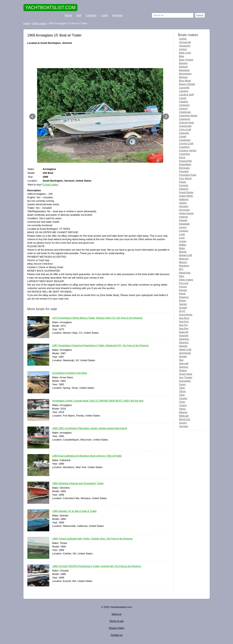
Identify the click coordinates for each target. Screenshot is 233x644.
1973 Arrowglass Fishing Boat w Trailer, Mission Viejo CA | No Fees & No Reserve (97, 318)
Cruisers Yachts (188, 150)
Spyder (183, 356)
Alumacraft (185, 42)
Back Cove (185, 53)
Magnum (184, 259)
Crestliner (184, 147)
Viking (182, 409)
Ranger (183, 290)
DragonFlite (185, 161)
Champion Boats (188, 116)
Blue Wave (185, 81)
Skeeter (183, 346)
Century (183, 109)
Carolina (184, 91)
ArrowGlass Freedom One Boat (70, 373)
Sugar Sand (186, 374)
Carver (183, 98)
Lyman (183, 241)
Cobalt (183, 136)
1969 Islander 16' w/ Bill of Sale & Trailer (74, 511)
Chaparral (184, 119)
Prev (32, 117)
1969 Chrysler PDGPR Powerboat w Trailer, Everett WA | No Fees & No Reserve (97, 566)
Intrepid (183, 220)
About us (116, 614)
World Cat (185, 419)
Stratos (183, 370)
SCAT (182, 311)
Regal (182, 294)
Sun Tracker (186, 377)
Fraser (183, 182)
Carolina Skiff (186, 95)
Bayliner (184, 67)
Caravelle (184, 88)
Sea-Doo (184, 322)
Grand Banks (186, 192)
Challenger (185, 112)
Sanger (183, 304)
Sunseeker (185, 381)
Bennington (185, 74)
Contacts (91, 15)
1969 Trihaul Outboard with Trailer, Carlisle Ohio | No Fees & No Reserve (92, 539)
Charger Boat (186, 122)
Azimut (183, 49)
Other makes (186, 280)
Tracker (183, 398)
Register (118, 15)
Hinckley (184, 206)
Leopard (184, 231)
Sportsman (185, 353)
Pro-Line (184, 283)
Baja (182, 56)
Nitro (182, 276)
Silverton (184, 342)
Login (104, 15)
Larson (183, 227)
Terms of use (116, 621)
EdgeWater (185, 164)
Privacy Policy (117, 628)
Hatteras (184, 199)
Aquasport (185, 46)
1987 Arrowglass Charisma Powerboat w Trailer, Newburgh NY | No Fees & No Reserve (100, 346)
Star (181, 360)
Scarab (183, 308)
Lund (182, 238)
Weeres (183, 412)
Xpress (183, 423)
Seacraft (184, 332)
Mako (182, 248)
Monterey (184, 266)
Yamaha (184, 426)
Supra (182, 384)
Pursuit (183, 287)
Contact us (116, 635)
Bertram (184, 77)
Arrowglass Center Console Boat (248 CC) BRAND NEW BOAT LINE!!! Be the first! (98, 401)
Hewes (183, 203)
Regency (184, 297)
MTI (181, 269)
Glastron (184, 189)
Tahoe (182, 391)
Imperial (184, 217)
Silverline (184, 339)
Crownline (185, 154)
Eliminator (185, 168)
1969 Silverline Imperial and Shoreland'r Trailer (78, 483)
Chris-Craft (185, 129)
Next (166, 117)
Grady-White (186, 196)
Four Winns (185, 178)
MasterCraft (186, 255)
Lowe (182, 234)
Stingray (184, 367)
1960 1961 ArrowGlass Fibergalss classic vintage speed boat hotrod (90, 428)
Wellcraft (184, 416)
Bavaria (183, 63)
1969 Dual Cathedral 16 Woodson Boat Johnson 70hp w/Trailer (87, 456)
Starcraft (184, 363)
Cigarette (184, 133)
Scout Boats (186, 315)
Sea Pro (184, 325)
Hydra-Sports (186, 213)
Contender (185, 140)
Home (68, 15)
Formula (184, 185)
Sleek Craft (185, 349)
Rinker (183, 301)
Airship (183, 39)
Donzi (182, 157)
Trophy (183, 405)
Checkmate (185, 126)
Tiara (182, 395)
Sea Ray (184, 328)
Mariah (183, 252)
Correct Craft (186, 143)
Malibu (183, 245)
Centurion (184, 105)
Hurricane (184, 210)
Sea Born (184, 318)
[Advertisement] (99, 56)
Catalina (184, 102)
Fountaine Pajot (188, 175)
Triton (182, 402)
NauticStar (185, 273)
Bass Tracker (186, 60)
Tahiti (182, 388)
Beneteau (184, 70)
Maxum (183, 262)
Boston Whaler (187, 84)
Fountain (184, 171)
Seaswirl (184, 335)
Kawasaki (184, 224)
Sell (79, 15)
